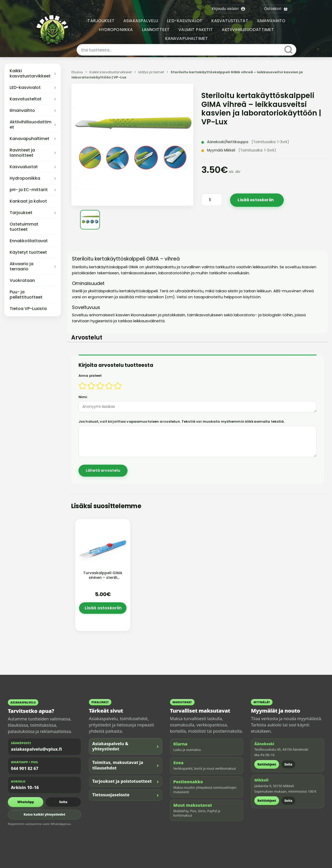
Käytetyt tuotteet (28, 252)
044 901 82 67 (25, 768)
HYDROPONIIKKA (116, 30)
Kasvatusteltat (26, 99)
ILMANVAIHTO (272, 21)
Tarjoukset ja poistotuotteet (126, 781)
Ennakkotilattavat (29, 241)
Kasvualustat (24, 167)
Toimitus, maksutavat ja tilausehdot (126, 765)
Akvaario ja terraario (22, 266)
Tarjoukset (21, 213)
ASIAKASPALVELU (141, 21)
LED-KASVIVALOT (185, 21)
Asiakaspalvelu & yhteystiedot (126, 746)
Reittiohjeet (267, 764)
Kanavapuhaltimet (29, 139)
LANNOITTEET (156, 30)
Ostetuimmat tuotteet (24, 227)
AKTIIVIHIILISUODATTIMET (248, 30)
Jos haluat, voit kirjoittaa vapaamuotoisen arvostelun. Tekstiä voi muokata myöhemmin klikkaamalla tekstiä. (182, 421)
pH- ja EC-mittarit (29, 190)
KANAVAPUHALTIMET (187, 38)
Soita (63, 802)
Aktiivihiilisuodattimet (31, 125)
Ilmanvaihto (22, 111)
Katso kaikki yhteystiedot (45, 814)
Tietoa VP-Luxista (28, 309)
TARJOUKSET (101, 21)
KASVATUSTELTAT (230, 21)
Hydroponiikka (25, 178)
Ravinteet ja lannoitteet (22, 153)
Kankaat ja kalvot (28, 201)
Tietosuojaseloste (126, 795)
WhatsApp (26, 802)
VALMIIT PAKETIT (196, 30)
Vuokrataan (22, 281)
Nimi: (83, 397)
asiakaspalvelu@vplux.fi (36, 749)
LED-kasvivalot (25, 88)
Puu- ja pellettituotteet (26, 295)
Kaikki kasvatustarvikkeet (30, 74)
